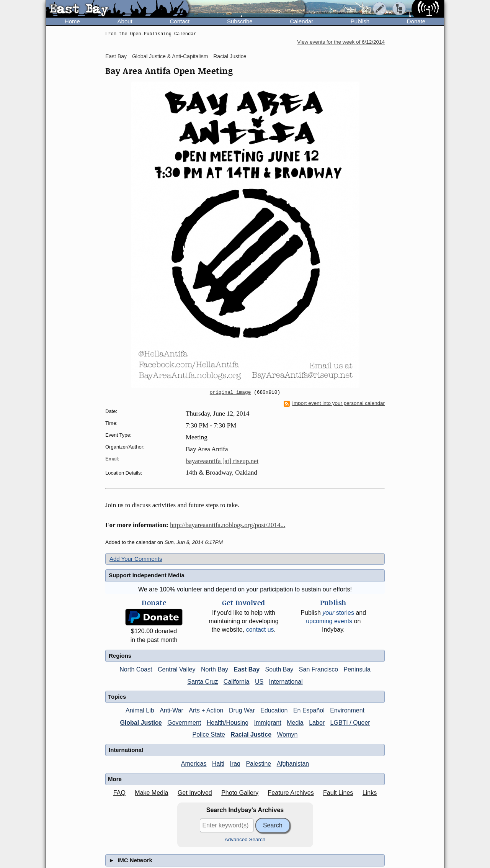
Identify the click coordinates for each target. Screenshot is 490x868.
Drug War (242, 710)
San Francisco (318, 669)
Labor (317, 723)
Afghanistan (293, 764)
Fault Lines (338, 793)
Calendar (301, 21)
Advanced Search (245, 839)
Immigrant (268, 723)
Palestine (258, 764)
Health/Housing (228, 723)
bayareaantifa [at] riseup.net (222, 461)
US (259, 682)
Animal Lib (140, 710)
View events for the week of (341, 42)
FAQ (119, 793)
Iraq (235, 764)
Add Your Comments (136, 559)
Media (295, 723)
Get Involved (195, 793)
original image (230, 393)
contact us (260, 630)
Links (370, 793)
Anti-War (171, 710)
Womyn (287, 735)
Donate (416, 21)
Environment (347, 710)
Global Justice (141, 723)
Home (72, 21)
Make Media (151, 793)
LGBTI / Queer (350, 723)
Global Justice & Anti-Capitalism (170, 56)
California (237, 682)
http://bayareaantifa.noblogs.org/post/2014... (228, 525)
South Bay (279, 669)
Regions (120, 656)
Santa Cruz (203, 682)
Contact (180, 21)
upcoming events (329, 621)
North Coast (136, 669)
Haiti (218, 764)
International (286, 682)
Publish (360, 21)
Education (274, 710)
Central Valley (176, 669)
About (125, 21)
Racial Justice (230, 56)
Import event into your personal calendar (334, 403)
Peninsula (357, 669)
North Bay (215, 669)
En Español (309, 710)
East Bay (116, 56)
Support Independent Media (147, 575)
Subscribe (240, 21)
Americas (194, 764)
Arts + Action (206, 710)
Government (184, 723)
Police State (209, 735)
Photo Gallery (240, 793)
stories (338, 613)
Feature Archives (291, 793)
